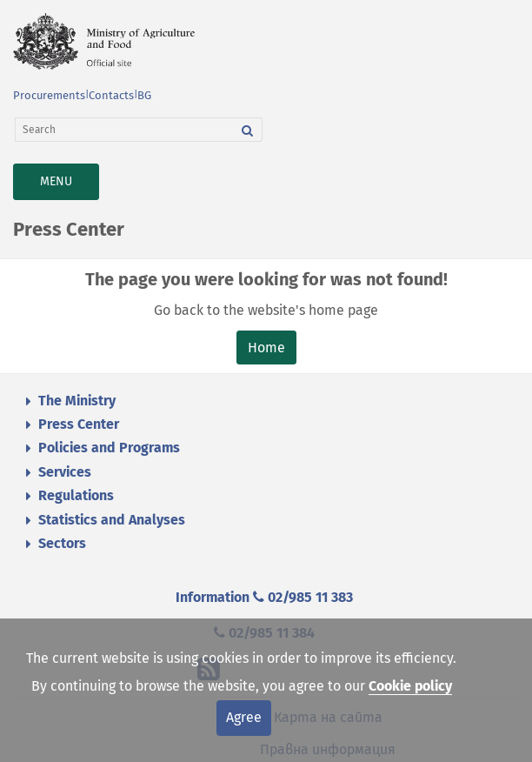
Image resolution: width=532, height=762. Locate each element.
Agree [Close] (244, 717)
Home (266, 348)
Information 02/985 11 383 (264, 597)
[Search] (124, 130)
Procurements (49, 95)
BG (144, 95)
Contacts (111, 95)
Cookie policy (410, 686)
